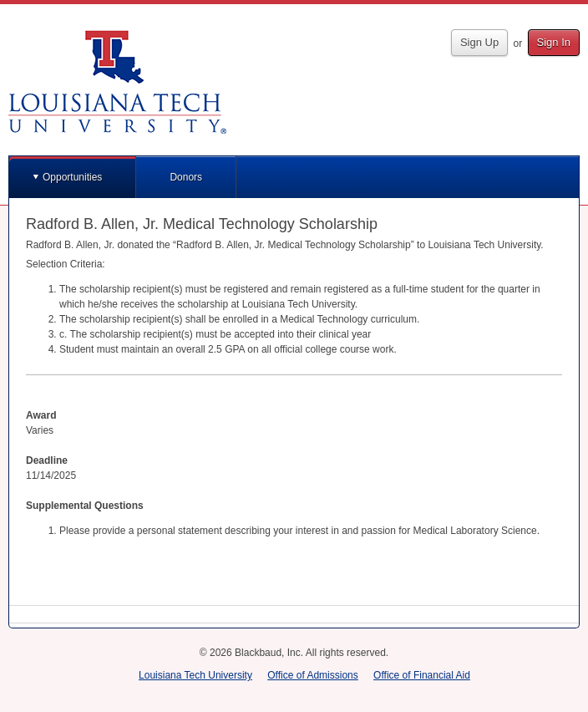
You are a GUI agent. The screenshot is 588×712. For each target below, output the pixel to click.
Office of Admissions (313, 675)
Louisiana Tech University (195, 675)
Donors (186, 177)
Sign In (554, 42)
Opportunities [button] (72, 177)
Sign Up (479, 42)
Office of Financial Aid (422, 675)
